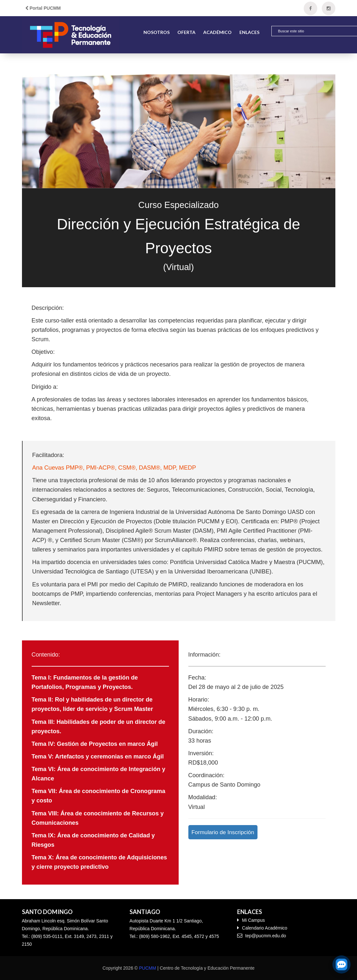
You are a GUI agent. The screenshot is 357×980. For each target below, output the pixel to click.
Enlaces (249, 32)
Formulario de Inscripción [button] (223, 832)
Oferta (186, 32)
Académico (217, 32)
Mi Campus (251, 920)
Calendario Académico (262, 928)
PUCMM (147, 968)
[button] (339, 32)
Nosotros (157, 32)
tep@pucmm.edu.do (262, 936)
